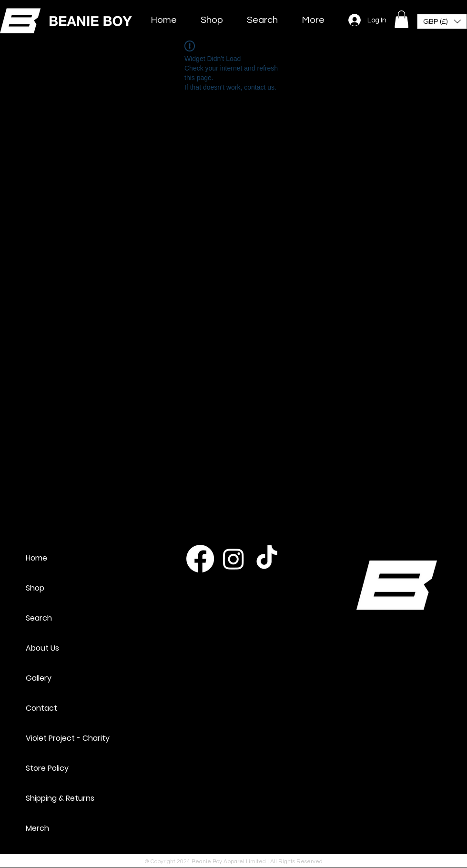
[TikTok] (267, 559)
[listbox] (442, 21)
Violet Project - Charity (68, 738)
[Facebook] (200, 559)
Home (36, 558)
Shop (35, 588)
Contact (41, 708)
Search (39, 618)
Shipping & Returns (60, 798)
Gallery (39, 678)
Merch (37, 828)
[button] (401, 19)
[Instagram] (233, 559)
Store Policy (47, 768)
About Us (42, 648)
